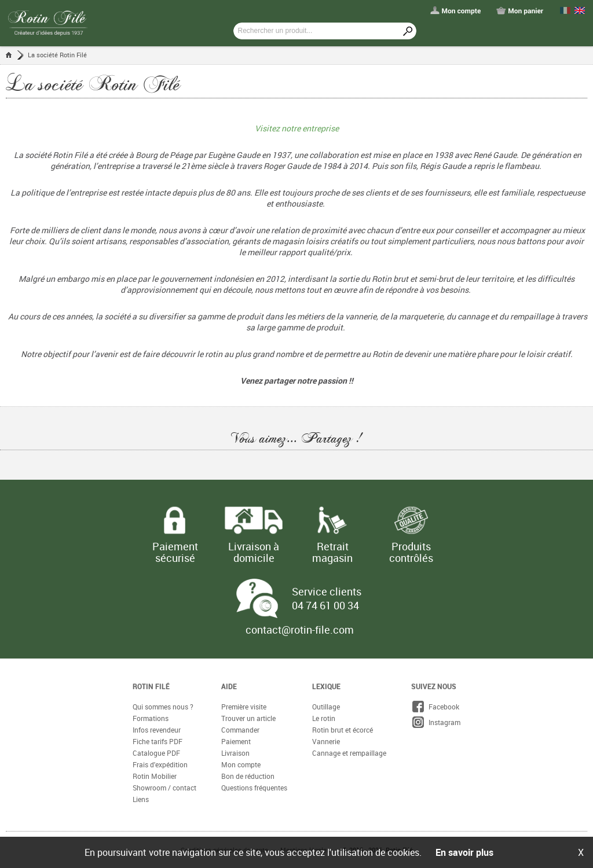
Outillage (326, 707)
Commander (240, 730)
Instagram (436, 722)
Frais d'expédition (160, 764)
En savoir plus (464, 852)
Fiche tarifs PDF (158, 741)
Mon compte (241, 764)
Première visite (244, 707)
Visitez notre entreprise (297, 128)
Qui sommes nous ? (163, 707)
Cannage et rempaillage (349, 753)
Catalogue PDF (156, 753)
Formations (151, 718)
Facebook (435, 707)
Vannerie (326, 741)
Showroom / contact (164, 788)
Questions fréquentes (254, 788)
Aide (229, 686)
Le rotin (324, 718)
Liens (141, 799)
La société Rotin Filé (57, 55)
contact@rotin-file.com (300, 630)
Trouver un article (248, 718)
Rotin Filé (151, 686)
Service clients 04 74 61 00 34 (327, 598)
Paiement (236, 741)
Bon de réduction (248, 776)
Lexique (326, 686)
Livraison (235, 753)
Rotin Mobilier (155, 776)
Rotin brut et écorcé (343, 730)
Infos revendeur (157, 730)
